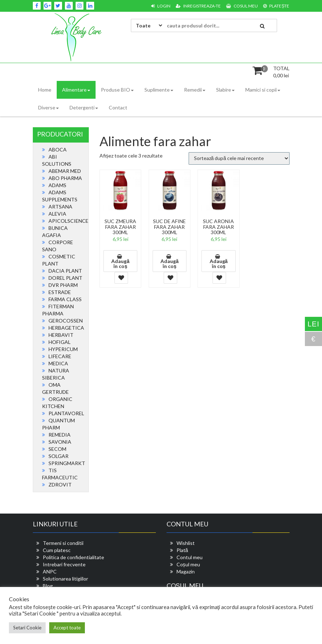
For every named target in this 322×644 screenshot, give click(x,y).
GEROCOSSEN (66, 321)
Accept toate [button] (67, 628)
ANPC (50, 571)
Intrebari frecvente (64, 564)
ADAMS (57, 185)
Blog (48, 586)
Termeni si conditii (63, 543)
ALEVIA (57, 214)
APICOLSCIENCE (68, 221)
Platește (276, 6)
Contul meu (190, 557)
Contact (118, 107)
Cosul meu (242, 6)
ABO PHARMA (65, 178)
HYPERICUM (63, 349)
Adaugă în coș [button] (120, 264)
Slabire (225, 90)
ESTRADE (60, 292)
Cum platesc (57, 550)
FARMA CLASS (65, 299)
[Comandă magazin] (239, 158)
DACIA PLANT (65, 271)
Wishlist (186, 543)
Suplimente (159, 90)
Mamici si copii (263, 90)
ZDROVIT (60, 485)
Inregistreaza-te (198, 6)
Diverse (48, 107)
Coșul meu (188, 564)
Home (45, 90)
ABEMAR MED (65, 171)
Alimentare (76, 90)
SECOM (57, 449)
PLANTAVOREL (66, 413)
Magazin (186, 571)
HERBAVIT (61, 335)
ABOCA (58, 150)
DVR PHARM (63, 285)
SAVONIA (60, 442)
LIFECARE (60, 356)
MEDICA (58, 363)
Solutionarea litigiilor (65, 579)
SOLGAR (58, 456)
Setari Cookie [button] (27, 628)
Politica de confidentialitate (73, 557)
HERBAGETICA (66, 328)
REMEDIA (60, 435)
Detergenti (84, 107)
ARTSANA (60, 207)
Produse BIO (117, 90)
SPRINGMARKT (67, 463)
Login (161, 6)
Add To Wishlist (121, 278)
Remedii (195, 90)
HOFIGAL (60, 342)
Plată (182, 550)
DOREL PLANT (65, 278)
